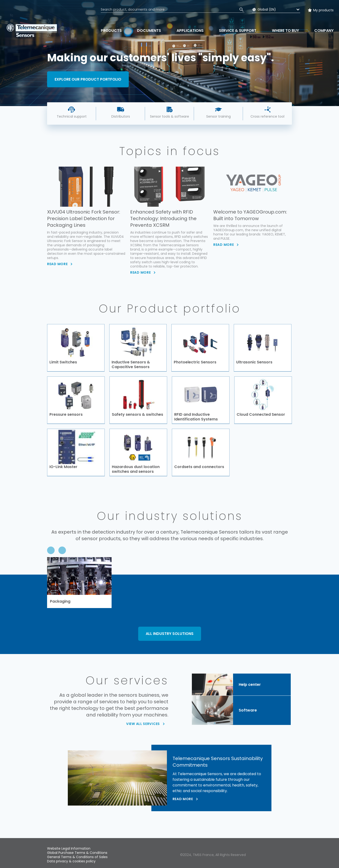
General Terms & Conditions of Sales (77, 857)
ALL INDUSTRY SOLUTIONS (170, 634)
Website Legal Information (69, 848)
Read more (183, 799)
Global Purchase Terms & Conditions (77, 853)
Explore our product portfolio (88, 79)
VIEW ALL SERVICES (143, 724)
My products (323, 10)
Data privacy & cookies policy (71, 861)
